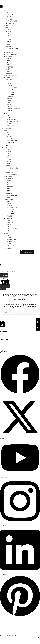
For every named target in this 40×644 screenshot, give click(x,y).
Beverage (9, 99)
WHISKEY (9, 56)
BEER (7, 65)
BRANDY (8, 30)
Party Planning (4, 337)
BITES (9, 84)
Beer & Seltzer (8, 59)
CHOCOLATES (12, 88)
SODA (9, 107)
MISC (7, 113)
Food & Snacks (8, 80)
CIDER (8, 71)
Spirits (6, 28)
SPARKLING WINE (11, 21)
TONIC (10, 124)
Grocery (3, 327)
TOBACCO (11, 118)
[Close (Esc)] (20, 640)
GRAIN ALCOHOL (11, 75)
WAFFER (10, 96)
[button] (2, 324)
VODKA (8, 50)
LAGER (8, 69)
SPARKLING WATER (14, 109)
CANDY (10, 86)
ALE (7, 63)
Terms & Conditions (6, 349)
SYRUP (8, 77)
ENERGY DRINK (12, 103)
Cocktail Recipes (5, 333)
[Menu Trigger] (1, 7)
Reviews (3, 335)
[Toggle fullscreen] (8, 640)
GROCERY (11, 92)
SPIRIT (8, 44)
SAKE (7, 36)
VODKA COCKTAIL (11, 54)
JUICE (9, 101)
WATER (10, 105)
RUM (7, 34)
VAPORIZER (9, 52)
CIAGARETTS (12, 120)
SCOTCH (9, 40)
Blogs (2, 345)
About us (3, 343)
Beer (2, 329)
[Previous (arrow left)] (3, 643)
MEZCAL (8, 32)
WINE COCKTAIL (11, 25)
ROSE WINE (9, 19)
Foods (8, 82)
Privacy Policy (4, 347)
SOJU (8, 38)
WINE (7, 13)
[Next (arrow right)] (8, 643)
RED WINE (9, 17)
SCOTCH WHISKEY (12, 48)
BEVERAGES (10, 67)
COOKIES (11, 90)
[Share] (14, 640)
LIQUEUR (9, 73)
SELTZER (8, 42)
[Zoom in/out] (3, 640)
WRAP (9, 116)
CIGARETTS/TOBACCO (15, 122)
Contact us (3, 341)
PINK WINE (9, 15)
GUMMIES (11, 94)
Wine (5, 11)
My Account (7, 128)
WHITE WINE (10, 23)
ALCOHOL (9, 61)
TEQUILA (8, 46)
